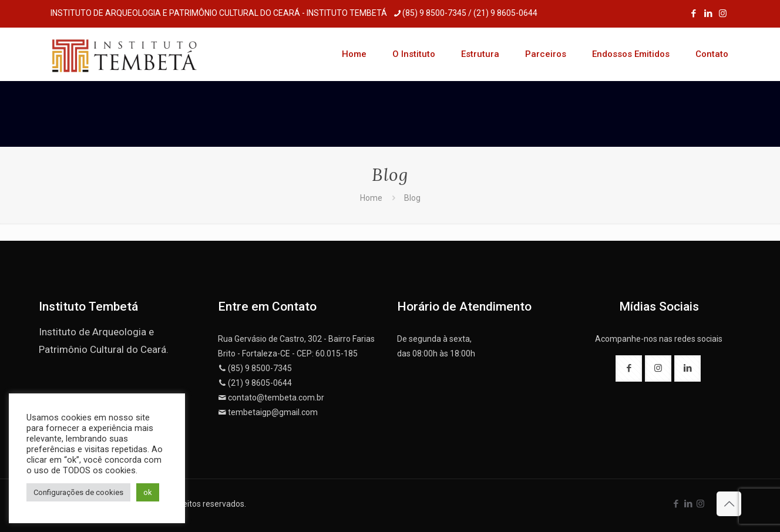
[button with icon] (629, 368)
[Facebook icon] (693, 14)
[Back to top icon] (729, 504)
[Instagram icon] (723, 14)
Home (371, 198)
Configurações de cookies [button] (78, 492)
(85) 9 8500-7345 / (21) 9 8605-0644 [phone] (470, 13)
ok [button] (148, 492)
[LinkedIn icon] (708, 14)
